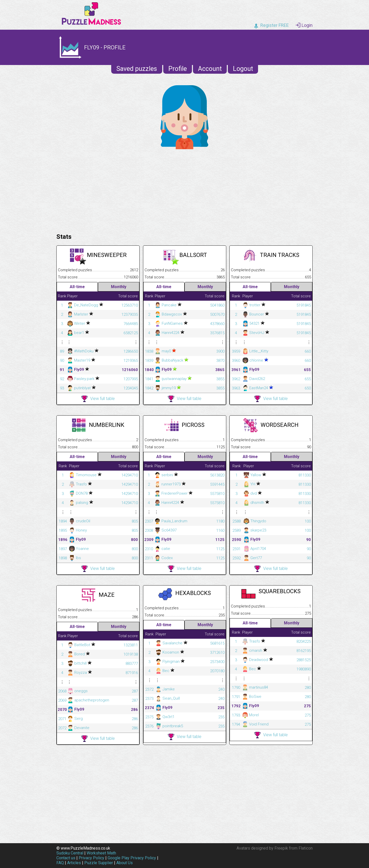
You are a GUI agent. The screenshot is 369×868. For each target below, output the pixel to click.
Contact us (66, 858)
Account (210, 69)
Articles (74, 863)
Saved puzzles (137, 69)
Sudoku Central (70, 853)
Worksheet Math (101, 853)
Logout (243, 69)
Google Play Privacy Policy (132, 858)
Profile (178, 69)
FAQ (60, 863)
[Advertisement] (184, 190)
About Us (125, 863)
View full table (98, 399)
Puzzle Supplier (99, 863)
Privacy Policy (91, 858)
